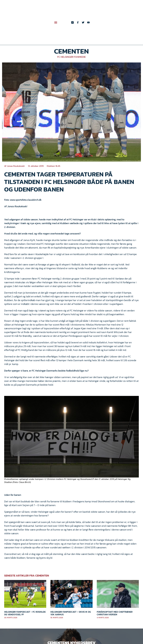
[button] (56, 23)
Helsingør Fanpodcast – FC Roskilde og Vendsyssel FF (25, 613)
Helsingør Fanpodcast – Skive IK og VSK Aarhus (71, 613)
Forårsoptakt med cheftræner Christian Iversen (115, 613)
